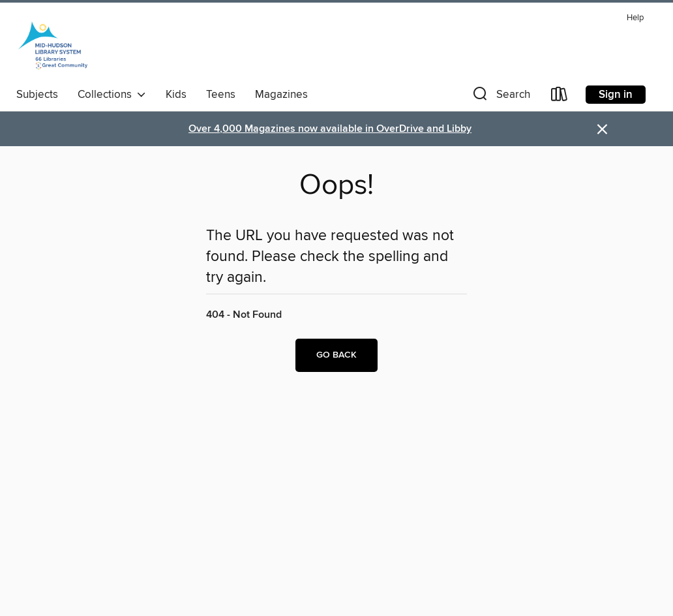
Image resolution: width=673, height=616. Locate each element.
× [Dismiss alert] (602, 130)
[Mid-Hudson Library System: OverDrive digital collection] (53, 45)
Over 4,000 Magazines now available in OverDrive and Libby (330, 129)
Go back (336, 355)
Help (635, 18)
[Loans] (560, 97)
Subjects (37, 95)
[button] (500, 97)
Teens (221, 95)
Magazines (281, 95)
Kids (176, 95)
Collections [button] (112, 95)
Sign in (616, 95)
